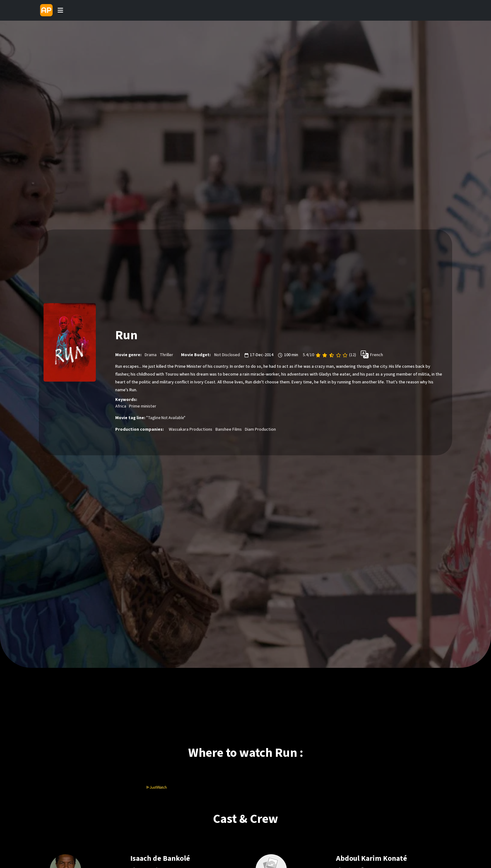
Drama (151, 355)
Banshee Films (229, 430)
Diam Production (260, 430)
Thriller (166, 355)
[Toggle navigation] (60, 10)
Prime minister (143, 407)
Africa (121, 407)
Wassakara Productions (191, 430)
